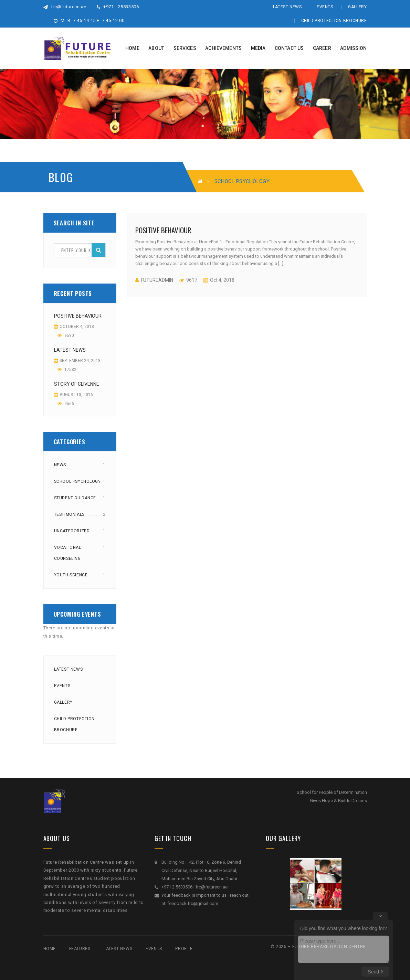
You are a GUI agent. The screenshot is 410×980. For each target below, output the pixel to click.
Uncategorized (72, 531)
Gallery (357, 7)
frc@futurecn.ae (65, 7)
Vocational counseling (68, 553)
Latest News (287, 7)
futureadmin (157, 280)
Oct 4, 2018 (222, 280)
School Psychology (77, 481)
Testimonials (69, 514)
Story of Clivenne (77, 384)
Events (325, 7)
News (60, 465)
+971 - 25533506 (118, 7)
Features (80, 949)
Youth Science (71, 575)
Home (50, 949)
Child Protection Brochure (334, 21)
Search (98, 250)
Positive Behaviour (78, 316)
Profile (184, 949)
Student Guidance (75, 498)
